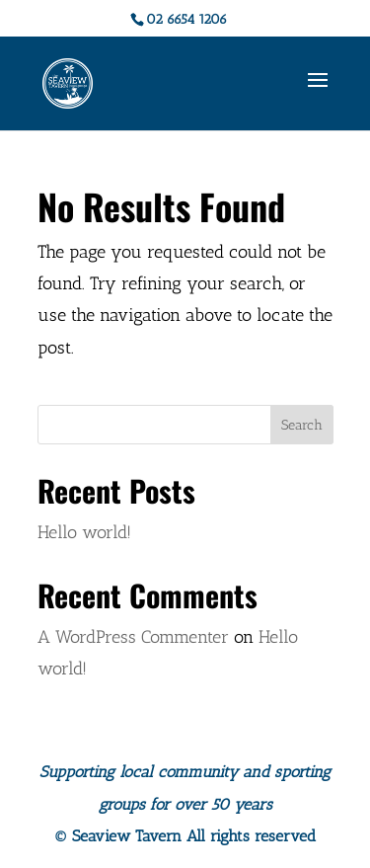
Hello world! (84, 532)
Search (302, 425)
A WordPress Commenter (133, 637)
